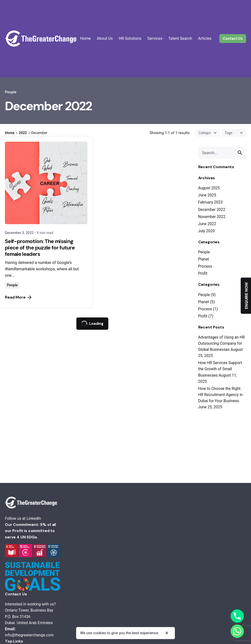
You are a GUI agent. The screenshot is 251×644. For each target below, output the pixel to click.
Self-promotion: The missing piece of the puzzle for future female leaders (40, 248)
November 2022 (212, 217)
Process (205, 266)
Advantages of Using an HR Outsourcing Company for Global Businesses (222, 343)
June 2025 (207, 195)
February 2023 (210, 202)
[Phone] (237, 616)
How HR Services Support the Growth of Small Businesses (220, 369)
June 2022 (207, 224)
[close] (167, 633)
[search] (240, 153)
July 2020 (207, 231)
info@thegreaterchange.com (29, 635)
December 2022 (212, 210)
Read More (18, 297)
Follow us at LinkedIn (23, 518)
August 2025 (209, 188)
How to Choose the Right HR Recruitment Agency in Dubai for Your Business (221, 395)
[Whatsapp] (237, 631)
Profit (203, 273)
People (11, 92)
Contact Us (233, 39)
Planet (204, 259)
